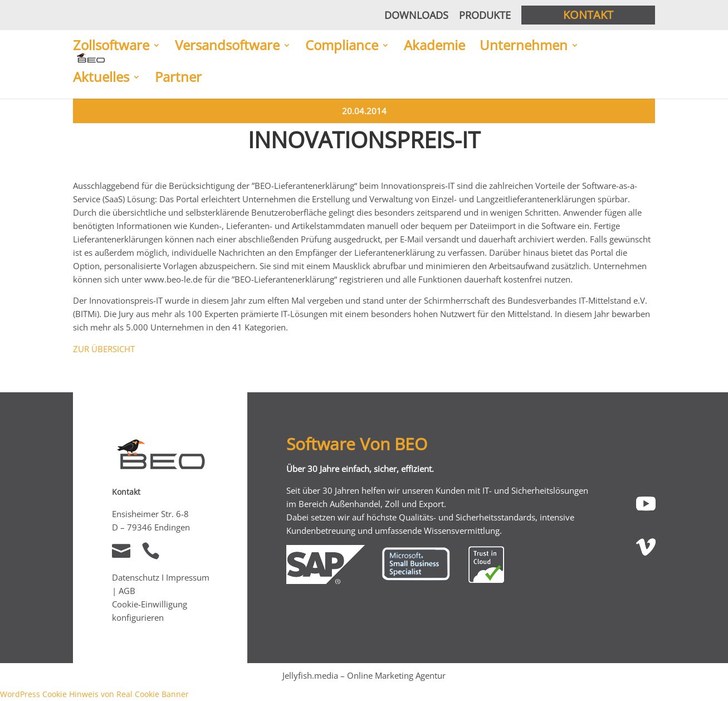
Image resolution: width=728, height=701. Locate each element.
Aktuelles (101, 78)
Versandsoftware (227, 46)
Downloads (416, 15)
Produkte (485, 15)
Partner (178, 78)
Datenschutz (136, 577)
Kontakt (588, 15)
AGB (127, 591)
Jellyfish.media (310, 675)
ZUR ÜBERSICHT (104, 349)
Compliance (342, 46)
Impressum (188, 577)
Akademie (434, 46)
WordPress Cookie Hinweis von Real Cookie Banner (94, 694)
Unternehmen (524, 46)
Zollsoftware (111, 46)
